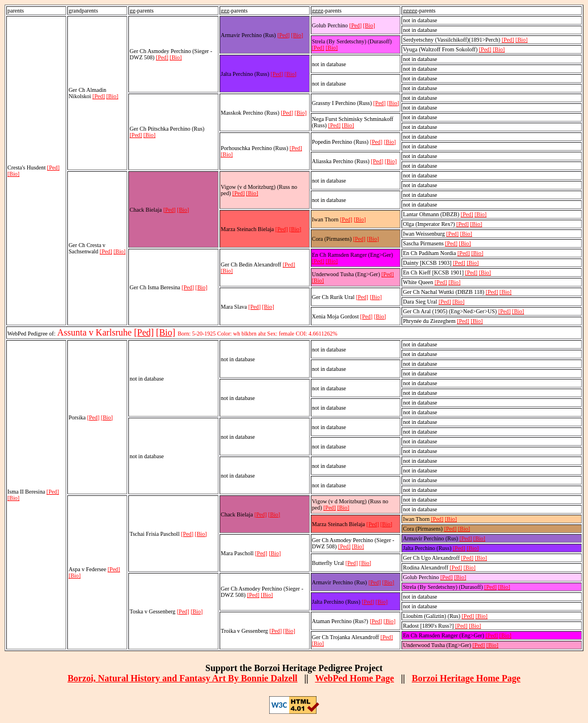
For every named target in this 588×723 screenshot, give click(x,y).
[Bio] (13, 174)
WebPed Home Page (354, 678)
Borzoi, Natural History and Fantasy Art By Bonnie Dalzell (182, 678)
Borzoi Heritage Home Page (466, 678)
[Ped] (54, 167)
